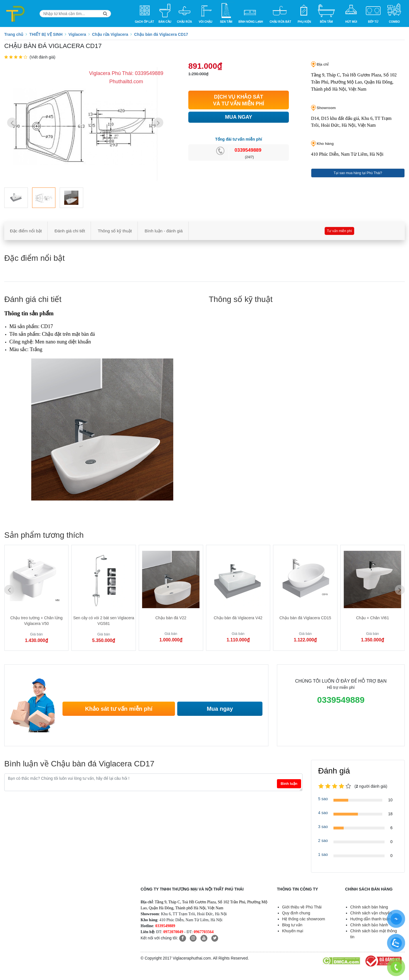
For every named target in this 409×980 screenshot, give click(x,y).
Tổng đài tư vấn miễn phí (238, 139)
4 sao (323, 813)
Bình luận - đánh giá (164, 231)
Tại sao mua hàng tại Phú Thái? (358, 173)
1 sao (323, 854)
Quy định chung (296, 913)
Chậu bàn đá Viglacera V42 (238, 618)
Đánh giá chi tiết (70, 231)
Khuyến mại (293, 931)
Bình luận (289, 784)
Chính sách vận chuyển (371, 913)
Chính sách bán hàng (369, 907)
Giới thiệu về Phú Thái (302, 907)
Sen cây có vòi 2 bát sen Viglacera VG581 (104, 621)
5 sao (323, 799)
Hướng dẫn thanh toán (370, 919)
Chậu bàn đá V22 (171, 618)
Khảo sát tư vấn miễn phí (119, 709)
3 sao (323, 827)
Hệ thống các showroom (303, 919)
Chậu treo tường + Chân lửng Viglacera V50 (36, 621)
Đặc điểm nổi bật (26, 231)
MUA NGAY (239, 117)
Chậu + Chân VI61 (373, 618)
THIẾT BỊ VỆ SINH (46, 34)
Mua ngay (220, 709)
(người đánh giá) (371, 786)
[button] (158, 123)
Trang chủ (14, 34)
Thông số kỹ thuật (115, 231)
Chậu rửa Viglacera (110, 34)
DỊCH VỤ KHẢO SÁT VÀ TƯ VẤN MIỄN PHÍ (239, 100)
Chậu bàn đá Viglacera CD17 (161, 34)
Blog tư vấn (292, 925)
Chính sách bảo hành (369, 925)
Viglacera (77, 34)
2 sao (323, 841)
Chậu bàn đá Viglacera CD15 (305, 618)
